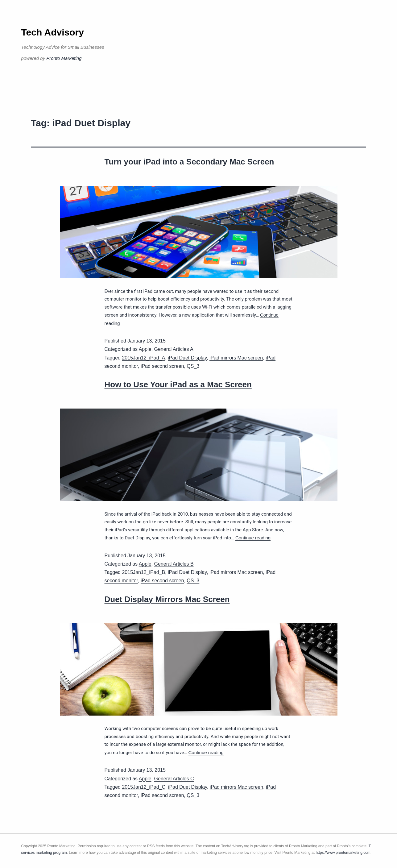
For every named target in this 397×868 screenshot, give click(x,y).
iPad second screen (162, 366)
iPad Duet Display (187, 358)
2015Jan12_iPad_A (143, 358)
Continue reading (253, 538)
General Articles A (174, 349)
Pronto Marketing (64, 58)
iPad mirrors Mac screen (236, 358)
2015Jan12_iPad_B (143, 572)
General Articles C (174, 779)
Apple (145, 349)
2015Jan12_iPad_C (144, 787)
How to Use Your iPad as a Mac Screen (178, 384)
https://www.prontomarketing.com (343, 853)
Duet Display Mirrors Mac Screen (167, 599)
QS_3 (193, 366)
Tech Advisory (53, 32)
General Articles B (174, 564)
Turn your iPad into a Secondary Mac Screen (189, 162)
